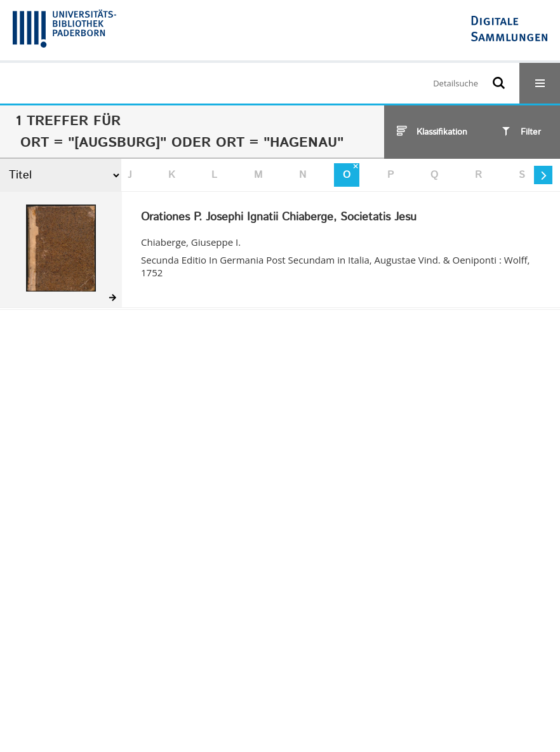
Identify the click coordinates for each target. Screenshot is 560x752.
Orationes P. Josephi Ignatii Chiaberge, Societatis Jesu (279, 218)
